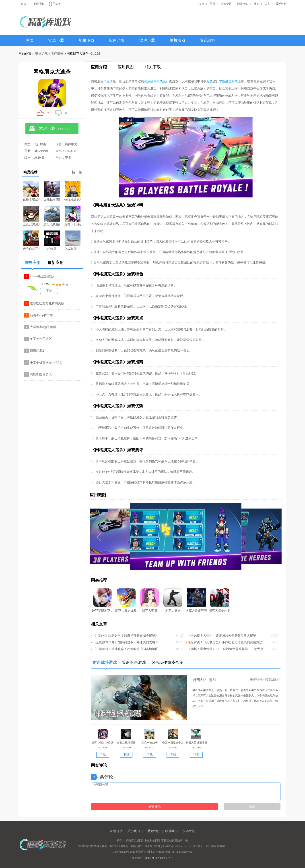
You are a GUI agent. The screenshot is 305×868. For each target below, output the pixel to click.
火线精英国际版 (52, 191)
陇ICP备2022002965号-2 (159, 858)
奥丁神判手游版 (41, 339)
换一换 (77, 172)
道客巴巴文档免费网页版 (47, 303)
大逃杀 (108, 81)
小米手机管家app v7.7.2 (46, 362)
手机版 (57, 4)
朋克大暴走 (173, 600)
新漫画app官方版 (41, 315)
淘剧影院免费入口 (42, 374)
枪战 (160, 81)
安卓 (202, 4)
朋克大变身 (149, 600)
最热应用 (34, 264)
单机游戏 (177, 40)
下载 (49, 291)
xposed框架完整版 (42, 276)
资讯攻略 (208, 40)
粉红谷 (52, 241)
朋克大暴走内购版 (220, 600)
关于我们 (134, 831)
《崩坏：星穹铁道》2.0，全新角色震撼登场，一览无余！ (227, 649)
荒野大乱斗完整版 (73, 216)
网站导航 (39, 4)
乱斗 (153, 81)
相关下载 (153, 67)
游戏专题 (226, 4)
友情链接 (116, 831)
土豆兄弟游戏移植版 (31, 216)
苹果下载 (87, 40)
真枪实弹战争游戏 (31, 191)
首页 (24, 4)
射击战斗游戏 (106, 664)
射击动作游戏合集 (169, 662)
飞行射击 (57, 54)
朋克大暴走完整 (196, 600)
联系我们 (171, 831)
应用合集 (117, 40)
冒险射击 (225, 81)
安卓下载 (56, 40)
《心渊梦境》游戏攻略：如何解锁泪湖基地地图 (126, 649)
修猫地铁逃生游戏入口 (73, 191)
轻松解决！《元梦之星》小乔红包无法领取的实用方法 (225, 642)
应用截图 (126, 67)
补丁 (256, 4)
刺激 (147, 81)
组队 (210, 81)
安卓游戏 (41, 54)
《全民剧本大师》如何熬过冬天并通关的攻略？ (126, 642)
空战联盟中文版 (73, 241)
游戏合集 (243, 4)
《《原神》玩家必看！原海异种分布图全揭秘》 (126, 636)
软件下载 (147, 40)
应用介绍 (99, 67)
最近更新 (281, 4)
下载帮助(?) (152, 831)
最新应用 (56, 263)
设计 (166, 81)
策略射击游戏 (136, 662)
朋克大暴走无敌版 (126, 600)
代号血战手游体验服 (31, 241)
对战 (235, 81)
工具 (267, 4)
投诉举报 (189, 831)
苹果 (212, 4)
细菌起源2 (37, 351)
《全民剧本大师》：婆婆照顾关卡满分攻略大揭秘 (222, 636)
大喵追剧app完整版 (43, 327)
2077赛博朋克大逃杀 (103, 600)
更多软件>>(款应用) (265, 680)
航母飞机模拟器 (52, 216)
